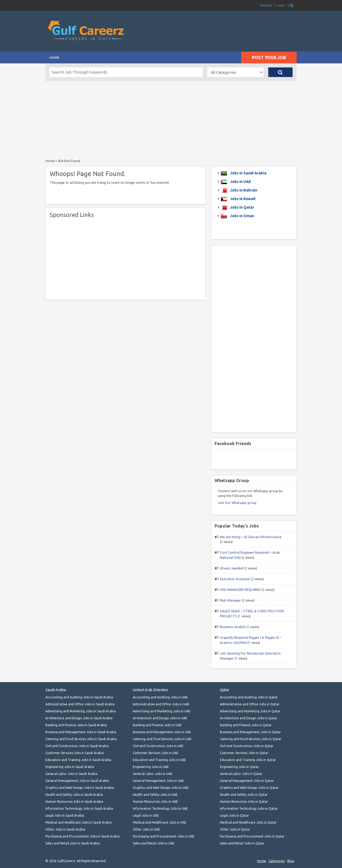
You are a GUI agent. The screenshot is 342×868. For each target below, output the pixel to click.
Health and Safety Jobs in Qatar (244, 795)
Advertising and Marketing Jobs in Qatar (250, 711)
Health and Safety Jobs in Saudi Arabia (74, 795)
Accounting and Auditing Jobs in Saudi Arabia (79, 697)
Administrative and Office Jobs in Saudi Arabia (80, 704)
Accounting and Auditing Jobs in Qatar (249, 697)
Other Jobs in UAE (146, 829)
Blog (291, 861)
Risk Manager (230, 600)
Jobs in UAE (240, 182)
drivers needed (232, 568)
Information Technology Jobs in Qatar (249, 808)
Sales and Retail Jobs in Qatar (242, 843)
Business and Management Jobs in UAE (162, 732)
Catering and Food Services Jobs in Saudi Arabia (81, 739)
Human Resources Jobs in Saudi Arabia (74, 802)
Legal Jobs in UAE (146, 815)
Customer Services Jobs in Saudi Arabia (75, 753)
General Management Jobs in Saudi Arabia (77, 781)
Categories (277, 861)
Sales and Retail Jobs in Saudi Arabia (73, 843)
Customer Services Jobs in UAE (156, 753)
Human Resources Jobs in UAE (155, 802)
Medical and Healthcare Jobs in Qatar (248, 822)
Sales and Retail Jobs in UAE (154, 843)
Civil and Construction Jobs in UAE (158, 746)
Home (54, 58)
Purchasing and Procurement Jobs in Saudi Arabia (83, 836)
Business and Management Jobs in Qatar (250, 732)
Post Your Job (269, 58)
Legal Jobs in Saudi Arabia (65, 815)
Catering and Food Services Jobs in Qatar (251, 739)
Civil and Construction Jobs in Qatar (247, 746)
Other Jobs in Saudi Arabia (65, 829)
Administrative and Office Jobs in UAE (161, 704)
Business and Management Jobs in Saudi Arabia (81, 732)
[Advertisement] (234, 21)
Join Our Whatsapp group (237, 503)
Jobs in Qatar (242, 207)
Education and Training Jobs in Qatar (248, 760)
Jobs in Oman (242, 216)
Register (266, 5)
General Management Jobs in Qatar (247, 781)
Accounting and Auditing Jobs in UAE (160, 697)
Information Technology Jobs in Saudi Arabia (79, 808)
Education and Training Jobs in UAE (159, 760)
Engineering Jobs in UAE (151, 767)
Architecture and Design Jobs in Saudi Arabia (79, 718)
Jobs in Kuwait (242, 199)
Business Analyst (233, 627)
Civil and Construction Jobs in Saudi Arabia (77, 746)
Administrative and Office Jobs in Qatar (250, 704)
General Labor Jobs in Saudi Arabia (71, 774)
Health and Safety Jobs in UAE (155, 795)
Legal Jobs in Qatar (234, 815)
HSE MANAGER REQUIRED (240, 590)
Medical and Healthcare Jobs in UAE (160, 822)
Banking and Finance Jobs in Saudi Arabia (76, 725)
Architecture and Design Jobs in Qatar (249, 718)
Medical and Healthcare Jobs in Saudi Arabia (79, 822)
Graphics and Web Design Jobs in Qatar (249, 788)
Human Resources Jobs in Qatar (244, 802)
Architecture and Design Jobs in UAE (160, 718)
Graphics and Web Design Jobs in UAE (161, 788)
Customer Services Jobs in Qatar (244, 753)
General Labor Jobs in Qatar (241, 774)
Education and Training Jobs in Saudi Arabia (78, 760)
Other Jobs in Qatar (235, 829)
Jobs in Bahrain (243, 190)
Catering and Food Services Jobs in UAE (162, 739)
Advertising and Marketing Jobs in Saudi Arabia (81, 711)
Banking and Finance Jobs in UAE (157, 725)
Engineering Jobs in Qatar (239, 767)
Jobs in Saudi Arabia (248, 173)
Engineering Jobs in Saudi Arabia (70, 767)
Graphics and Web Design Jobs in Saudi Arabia (80, 788)
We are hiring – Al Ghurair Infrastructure (251, 537)
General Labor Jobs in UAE (153, 774)
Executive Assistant (235, 579)
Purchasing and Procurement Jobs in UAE (164, 836)
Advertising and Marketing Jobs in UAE (162, 711)
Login (281, 5)
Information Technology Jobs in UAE (160, 808)
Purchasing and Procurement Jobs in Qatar (252, 836)
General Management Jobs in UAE (158, 781)
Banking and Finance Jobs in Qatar (246, 725)
